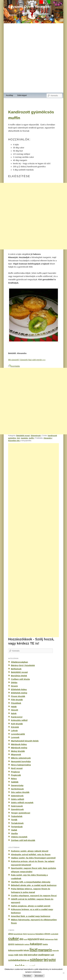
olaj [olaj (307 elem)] (25, 955)
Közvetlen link (14, 441)
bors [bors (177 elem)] (25, 934)
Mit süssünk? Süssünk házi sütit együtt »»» (27, 360)
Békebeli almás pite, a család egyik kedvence (34, 885)
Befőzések (16, 669)
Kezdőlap (9, 95)
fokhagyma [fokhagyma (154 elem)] (49, 939)
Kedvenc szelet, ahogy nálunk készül (30, 851)
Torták (14, 820)
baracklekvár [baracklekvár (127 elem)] (18, 934)
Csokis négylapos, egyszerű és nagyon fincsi (34, 896)
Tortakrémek (17, 823)
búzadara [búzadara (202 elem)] (39, 934)
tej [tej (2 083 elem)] (46, 960)
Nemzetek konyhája (21, 761)
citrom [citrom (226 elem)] (47, 934)
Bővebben (39, 976)
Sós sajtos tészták (20, 792)
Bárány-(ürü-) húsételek (23, 665)
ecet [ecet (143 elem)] (25, 939)
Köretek (15, 727)
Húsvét (15, 710)
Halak (14, 707)
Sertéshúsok (17, 789)
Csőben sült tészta (20, 679)
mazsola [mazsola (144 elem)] (56, 950)
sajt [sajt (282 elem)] (52, 955)
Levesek (15, 737)
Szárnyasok (17, 806)
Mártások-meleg (19, 748)
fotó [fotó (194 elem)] (56, 939)
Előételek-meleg (19, 693)
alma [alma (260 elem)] (11, 934)
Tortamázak (17, 827)
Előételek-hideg (19, 689)
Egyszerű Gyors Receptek (29, 7)
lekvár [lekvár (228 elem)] (26, 950)
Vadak (14, 830)
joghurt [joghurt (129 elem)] (27, 944)
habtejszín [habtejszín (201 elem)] (19, 944)
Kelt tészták (17, 724)
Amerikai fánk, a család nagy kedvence (31, 916)
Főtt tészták (17, 700)
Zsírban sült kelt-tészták (23, 840)
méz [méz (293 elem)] (21, 955)
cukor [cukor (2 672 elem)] (14, 939)
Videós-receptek (19, 837)
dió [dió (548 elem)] (21, 939)
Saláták (15, 782)
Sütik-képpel (22, 95)
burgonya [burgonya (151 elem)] (31, 934)
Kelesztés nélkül (19, 720)
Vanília (14, 833)
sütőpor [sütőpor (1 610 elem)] (36, 960)
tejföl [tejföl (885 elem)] (52, 960)
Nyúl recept (17, 768)
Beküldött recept (23, 436)
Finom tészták (18, 696)
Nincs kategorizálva (21, 765)
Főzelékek (16, 703)
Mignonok (16, 754)
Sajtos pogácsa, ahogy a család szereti (31, 906)
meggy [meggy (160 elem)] (11, 955)
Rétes (14, 779)
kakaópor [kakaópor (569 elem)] (36, 944)
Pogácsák (16, 775)
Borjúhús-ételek (19, 676)
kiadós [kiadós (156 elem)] (45, 944)
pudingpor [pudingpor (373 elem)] (44, 955)
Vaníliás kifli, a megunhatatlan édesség (31, 882)
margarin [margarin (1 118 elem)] (45, 950)
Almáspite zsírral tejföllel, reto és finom (31, 854)
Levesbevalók (18, 734)
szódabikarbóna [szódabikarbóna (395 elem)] (17, 960)
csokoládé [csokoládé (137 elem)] (54, 934)
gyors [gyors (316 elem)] (11, 944)
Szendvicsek (17, 809)
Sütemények (36, 436)
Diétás (14, 682)
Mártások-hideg (19, 744)
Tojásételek (17, 816)
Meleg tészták (18, 751)
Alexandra (48, 438)
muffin (31, 438)
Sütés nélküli (17, 799)
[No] (63, 973)
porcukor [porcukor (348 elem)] (33, 955)
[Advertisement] (33, 216)
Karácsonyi (17, 717)
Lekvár (14, 731)
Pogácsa (15, 772)
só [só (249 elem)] (28, 960)
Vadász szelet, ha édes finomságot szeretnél (33, 858)
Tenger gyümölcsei (21, 813)
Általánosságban (19, 662)
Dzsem (14, 686)
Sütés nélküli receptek (22, 803)
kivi (19, 438)
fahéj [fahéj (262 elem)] (42, 939)
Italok (14, 713)
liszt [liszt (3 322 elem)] (34, 950)
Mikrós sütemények (21, 758)
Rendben (27, 976)
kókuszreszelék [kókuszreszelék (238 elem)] (15, 950)
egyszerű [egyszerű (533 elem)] (33, 939)
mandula (24, 438)
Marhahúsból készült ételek (25, 741)
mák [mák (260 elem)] (16, 955)
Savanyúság (17, 785)
